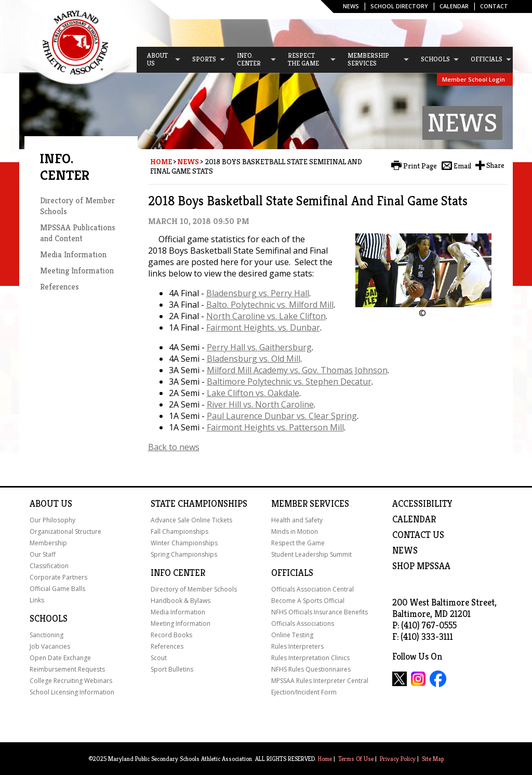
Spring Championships (184, 554)
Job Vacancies (50, 646)
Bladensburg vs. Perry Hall (258, 293)
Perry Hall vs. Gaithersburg (259, 347)
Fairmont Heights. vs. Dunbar (263, 327)
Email (462, 166)
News (351, 6)
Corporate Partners (58, 577)
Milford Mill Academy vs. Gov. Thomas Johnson (297, 370)
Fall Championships (179, 531)
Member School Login (474, 79)
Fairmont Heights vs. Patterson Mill (275, 427)
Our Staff (43, 554)
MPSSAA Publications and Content (78, 233)
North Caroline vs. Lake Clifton (266, 316)
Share (495, 165)
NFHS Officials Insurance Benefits (320, 612)
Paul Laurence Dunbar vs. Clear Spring (282, 416)
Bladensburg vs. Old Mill (254, 359)
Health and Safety (297, 520)
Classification (49, 566)
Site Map (433, 759)
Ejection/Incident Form (304, 692)
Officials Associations (303, 623)
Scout (159, 658)
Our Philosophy (52, 520)
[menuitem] (159, 60)
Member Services (310, 504)
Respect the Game (298, 543)
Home (161, 162)
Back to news (174, 447)
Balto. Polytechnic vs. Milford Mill (270, 305)
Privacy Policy (398, 759)
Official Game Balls (57, 589)
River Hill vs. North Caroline (260, 404)
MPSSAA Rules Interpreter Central (320, 681)
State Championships (199, 504)
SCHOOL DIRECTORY (399, 6)
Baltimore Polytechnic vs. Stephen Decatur (289, 382)
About (44, 504)
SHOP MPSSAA (421, 566)
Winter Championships (184, 543)
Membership (48, 543)
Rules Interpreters (297, 646)
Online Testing (292, 635)
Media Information (73, 254)
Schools (49, 619)
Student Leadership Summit (311, 554)
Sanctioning (46, 635)
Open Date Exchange (60, 658)
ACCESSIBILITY (422, 504)
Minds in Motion (295, 531)
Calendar (454, 6)
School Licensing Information (72, 692)
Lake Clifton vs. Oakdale (253, 393)
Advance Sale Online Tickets (191, 520)
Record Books (171, 635)
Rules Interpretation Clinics (310, 658)
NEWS (405, 550)
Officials (292, 573)
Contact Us (418, 535)
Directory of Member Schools (194, 589)
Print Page (420, 166)
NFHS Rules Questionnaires (311, 669)
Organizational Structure (65, 531)
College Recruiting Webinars (71, 681)
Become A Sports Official (308, 601)
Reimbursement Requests (67, 669)
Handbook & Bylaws (181, 601)
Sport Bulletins (172, 669)
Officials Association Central (312, 589)
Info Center (178, 573)
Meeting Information (77, 271)
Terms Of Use (356, 759)
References (59, 287)
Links (37, 600)
